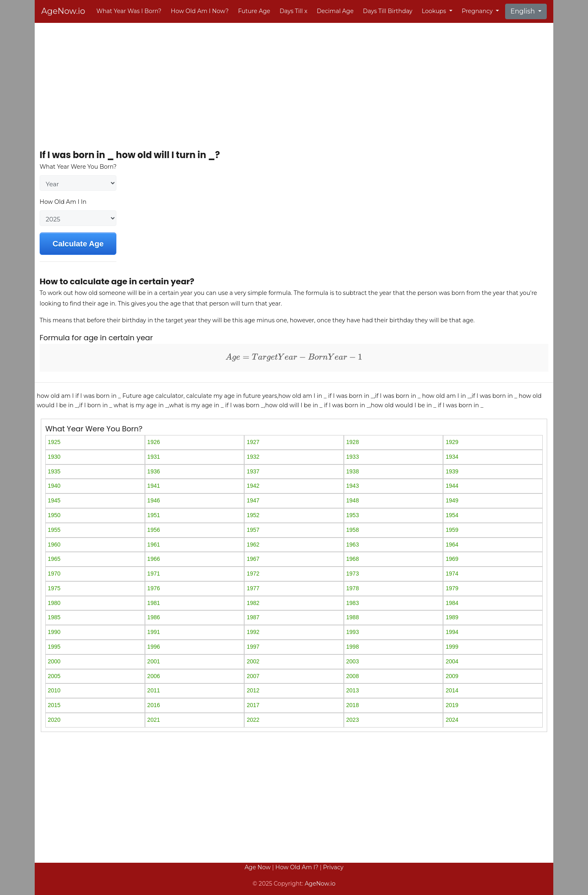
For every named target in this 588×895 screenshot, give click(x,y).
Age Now (258, 867)
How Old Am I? (297, 867)
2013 (353, 690)
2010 (54, 690)
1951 (154, 515)
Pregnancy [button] (478, 11)
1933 (353, 457)
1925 (54, 442)
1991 (154, 632)
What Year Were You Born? (78, 167)
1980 (54, 603)
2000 (54, 661)
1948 (353, 500)
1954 (452, 515)
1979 (452, 588)
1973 (353, 574)
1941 (154, 486)
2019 (452, 705)
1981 (154, 603)
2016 (154, 705)
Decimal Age (335, 11)
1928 (353, 442)
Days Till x (294, 11)
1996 (154, 647)
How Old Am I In (63, 202)
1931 (154, 457)
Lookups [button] (435, 11)
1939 (452, 471)
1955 (54, 530)
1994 (452, 632)
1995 (54, 647)
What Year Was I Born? (129, 11)
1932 (253, 457)
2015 (54, 705)
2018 (353, 705)
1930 (54, 457)
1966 (154, 559)
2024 (452, 720)
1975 (54, 588)
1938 (353, 471)
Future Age (254, 11)
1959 (452, 530)
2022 (253, 720)
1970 (54, 574)
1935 (54, 471)
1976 (154, 588)
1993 (353, 632)
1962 (253, 545)
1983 (353, 603)
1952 (253, 515)
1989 (452, 617)
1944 (452, 486)
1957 (253, 530)
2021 (154, 720)
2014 (452, 690)
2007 (253, 676)
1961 (154, 545)
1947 (253, 500)
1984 (452, 603)
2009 (452, 676)
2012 (253, 690)
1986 (154, 617)
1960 (54, 545)
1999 (452, 647)
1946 (154, 500)
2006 (154, 676)
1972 (253, 574)
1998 (353, 647)
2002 (253, 661)
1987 (253, 617)
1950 (54, 515)
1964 (452, 545)
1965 (54, 559)
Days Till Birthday (388, 11)
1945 (54, 500)
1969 (452, 559)
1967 (253, 559)
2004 (452, 661)
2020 (54, 720)
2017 (253, 705)
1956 (154, 530)
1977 (253, 588)
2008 (353, 676)
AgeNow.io (63, 11)
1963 (353, 545)
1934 (452, 457)
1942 (253, 486)
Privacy (333, 867)
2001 (154, 661)
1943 (353, 486)
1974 (452, 574)
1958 (353, 530)
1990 (54, 632)
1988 (353, 617)
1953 (353, 515)
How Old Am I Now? (200, 11)
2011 (154, 690)
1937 (253, 471)
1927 (253, 442)
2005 (54, 676)
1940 (54, 486)
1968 (353, 559)
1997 (253, 647)
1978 (353, 588)
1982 (253, 603)
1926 (154, 442)
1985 (54, 617)
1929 (452, 442)
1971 (154, 574)
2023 (353, 720)
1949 (452, 500)
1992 (253, 632)
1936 (154, 471)
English (523, 11)
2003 (353, 661)
